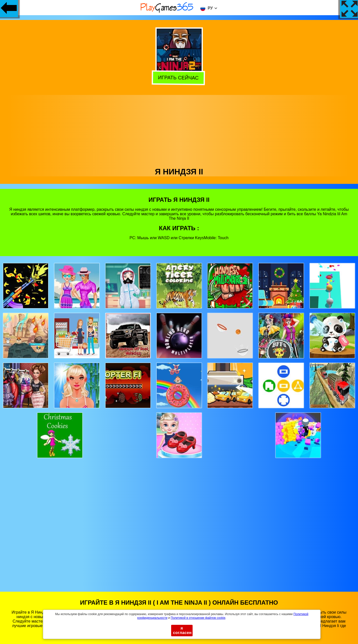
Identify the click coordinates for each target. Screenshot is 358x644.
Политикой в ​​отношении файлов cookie (198, 618)
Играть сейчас (179, 77)
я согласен (182, 630)
